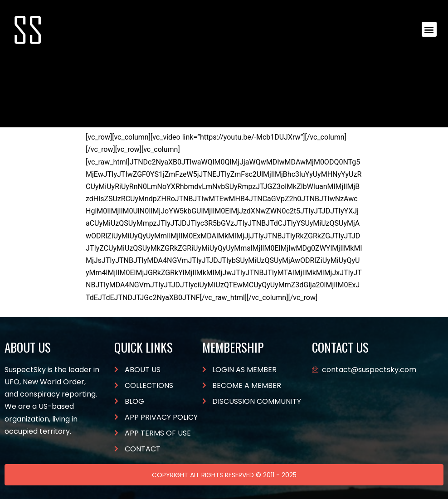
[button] (429, 29)
